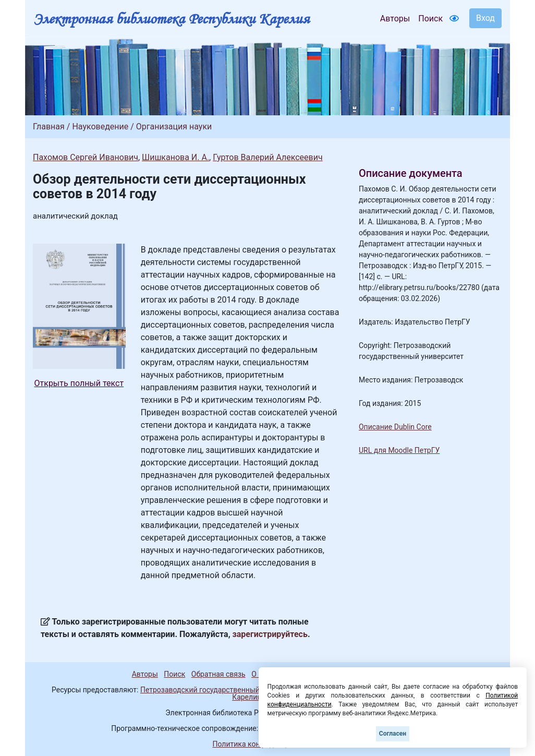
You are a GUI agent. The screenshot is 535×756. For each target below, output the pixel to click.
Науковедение (100, 127)
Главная (49, 127)
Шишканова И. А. (175, 157)
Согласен (393, 734)
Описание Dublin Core (395, 427)
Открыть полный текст (79, 383)
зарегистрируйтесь (270, 634)
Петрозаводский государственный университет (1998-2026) (243, 690)
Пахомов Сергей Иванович (86, 157)
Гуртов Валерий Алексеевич (267, 157)
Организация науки (174, 127)
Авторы (395, 19)
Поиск (430, 19)
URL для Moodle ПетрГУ (399, 450)
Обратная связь (218, 674)
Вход (485, 18)
